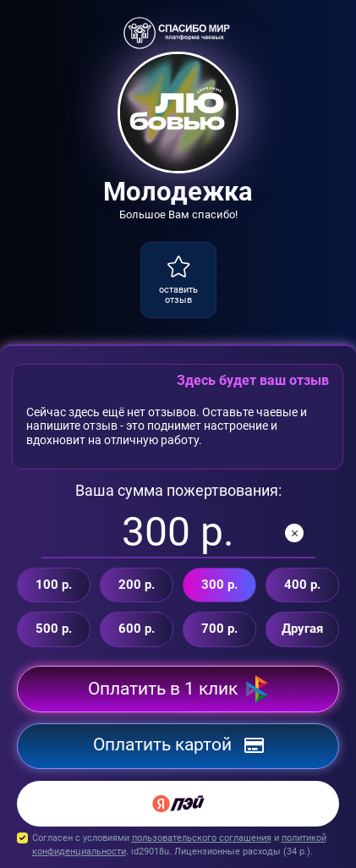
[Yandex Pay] (178, 804)
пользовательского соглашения (202, 838)
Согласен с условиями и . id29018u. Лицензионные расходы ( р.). (178, 846)
